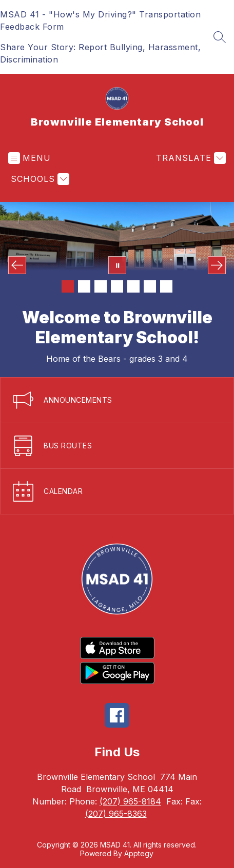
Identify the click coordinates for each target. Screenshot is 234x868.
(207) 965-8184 (130, 801)
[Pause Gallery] (117, 265)
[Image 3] (101, 286)
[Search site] (220, 37)
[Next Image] (217, 265)
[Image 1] (68, 286)
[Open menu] (30, 158)
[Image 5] (133, 286)
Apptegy (139, 853)
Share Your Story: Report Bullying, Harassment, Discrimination (100, 53)
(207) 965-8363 (116, 814)
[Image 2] (84, 286)
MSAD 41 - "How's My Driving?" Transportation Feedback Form (100, 20)
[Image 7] (166, 286)
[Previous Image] (17, 265)
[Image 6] (150, 286)
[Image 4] (117, 286)
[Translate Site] (190, 158)
